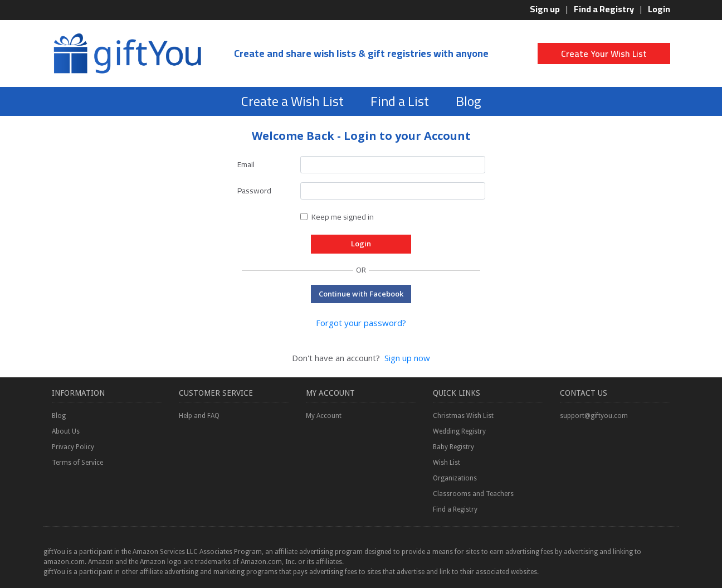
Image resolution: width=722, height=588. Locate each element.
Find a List (400, 101)
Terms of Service (77, 463)
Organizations (455, 478)
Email (246, 164)
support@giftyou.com (594, 416)
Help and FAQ (199, 416)
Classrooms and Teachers (473, 494)
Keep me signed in (343, 217)
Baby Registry (453, 447)
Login (659, 9)
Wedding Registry (459, 431)
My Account (324, 416)
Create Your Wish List (604, 54)
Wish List (447, 463)
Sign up (545, 9)
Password (254, 191)
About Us (66, 431)
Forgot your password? (361, 323)
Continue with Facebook (361, 294)
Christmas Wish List (463, 416)
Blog (468, 101)
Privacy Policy (73, 447)
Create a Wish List (292, 101)
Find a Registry (604, 9)
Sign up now (407, 358)
